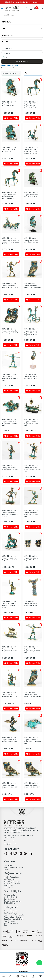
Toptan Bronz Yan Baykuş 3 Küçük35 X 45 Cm (32, 787)
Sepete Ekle (11, 118)
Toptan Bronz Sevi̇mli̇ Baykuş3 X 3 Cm (32, 559)
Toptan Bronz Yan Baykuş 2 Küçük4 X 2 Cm (33, 695)
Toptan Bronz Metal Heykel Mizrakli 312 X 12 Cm (32, 469)
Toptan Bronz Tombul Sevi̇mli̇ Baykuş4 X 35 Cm (11, 332)
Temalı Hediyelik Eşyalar (12, 917)
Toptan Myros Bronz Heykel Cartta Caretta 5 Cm (10, 424)
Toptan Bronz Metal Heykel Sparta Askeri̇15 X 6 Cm (11, 605)
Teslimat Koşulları (10, 895)
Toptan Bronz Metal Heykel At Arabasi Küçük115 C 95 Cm (31, 333)
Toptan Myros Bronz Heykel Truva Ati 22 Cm (10, 559)
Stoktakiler (7, 48)
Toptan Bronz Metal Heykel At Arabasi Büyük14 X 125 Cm (31, 151)
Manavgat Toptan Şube (12, 883)
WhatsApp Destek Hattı (39, 963)
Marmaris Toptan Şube (12, 881)
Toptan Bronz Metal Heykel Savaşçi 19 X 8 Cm (11, 468)
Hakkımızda (8, 865)
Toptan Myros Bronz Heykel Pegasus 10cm (10, 741)
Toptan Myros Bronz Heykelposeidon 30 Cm (10, 695)
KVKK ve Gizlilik (9, 903)
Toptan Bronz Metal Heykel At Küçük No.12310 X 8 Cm (31, 106)
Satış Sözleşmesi (10, 899)
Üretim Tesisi (8, 885)
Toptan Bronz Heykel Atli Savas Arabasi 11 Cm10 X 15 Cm (11, 242)
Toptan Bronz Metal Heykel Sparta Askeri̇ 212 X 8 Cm (11, 514)
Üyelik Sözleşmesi (10, 897)
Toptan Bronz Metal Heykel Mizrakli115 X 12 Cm (32, 514)
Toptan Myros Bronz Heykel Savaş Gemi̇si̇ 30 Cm (32, 424)
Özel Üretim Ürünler (11, 913)
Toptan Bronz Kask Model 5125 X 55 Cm (31, 241)
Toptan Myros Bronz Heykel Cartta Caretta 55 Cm (33, 742)
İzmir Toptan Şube (10, 879)
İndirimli (7, 53)
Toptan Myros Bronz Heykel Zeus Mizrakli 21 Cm (10, 378)
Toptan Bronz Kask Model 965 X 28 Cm (31, 196)
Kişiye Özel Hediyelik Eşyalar (14, 919)
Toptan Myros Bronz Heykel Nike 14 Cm (31, 604)
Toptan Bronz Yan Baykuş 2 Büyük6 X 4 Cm (33, 286)
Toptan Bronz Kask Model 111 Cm (9, 150)
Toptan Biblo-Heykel (8, 15)
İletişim (6, 869)
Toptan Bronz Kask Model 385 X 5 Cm (9, 105)
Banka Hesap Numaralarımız (14, 867)
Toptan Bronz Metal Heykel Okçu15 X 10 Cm (10, 286)
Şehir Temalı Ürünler (11, 911)
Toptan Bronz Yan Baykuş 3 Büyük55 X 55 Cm (10, 787)
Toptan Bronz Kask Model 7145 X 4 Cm (31, 377)
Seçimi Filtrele (22, 61)
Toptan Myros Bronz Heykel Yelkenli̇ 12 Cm (10, 650)
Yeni (6, 57)
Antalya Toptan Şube (11, 877)
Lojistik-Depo (9, 887)
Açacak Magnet (9, 921)
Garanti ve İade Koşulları (12, 901)
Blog (5, 925)
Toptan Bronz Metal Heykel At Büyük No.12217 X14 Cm (9, 197)
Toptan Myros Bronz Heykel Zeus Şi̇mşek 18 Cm (32, 651)
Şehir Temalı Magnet (11, 923)
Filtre (33, 73)
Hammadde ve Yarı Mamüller (14, 915)
